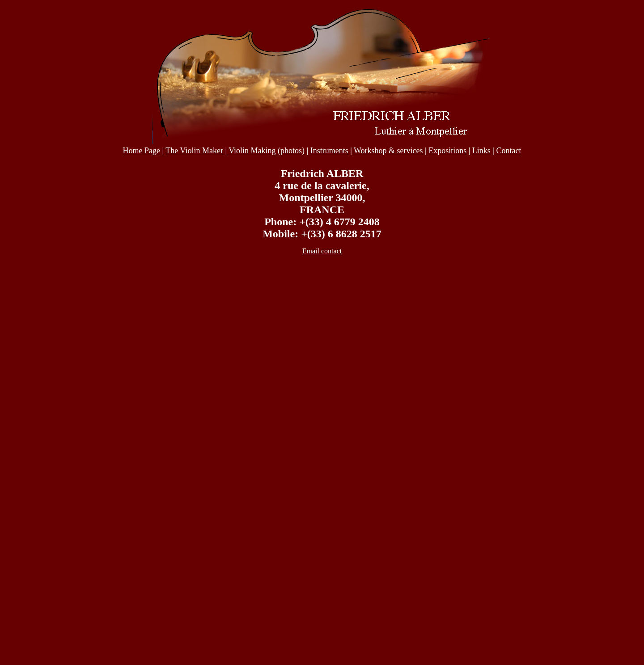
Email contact (322, 251)
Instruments (329, 151)
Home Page (142, 151)
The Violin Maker (194, 151)
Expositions (447, 151)
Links (481, 151)
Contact (508, 151)
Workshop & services (388, 151)
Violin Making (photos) (267, 151)
